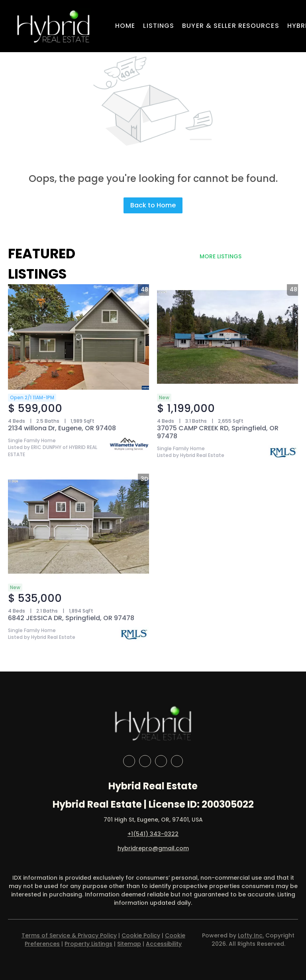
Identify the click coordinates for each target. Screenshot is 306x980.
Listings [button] (159, 26)
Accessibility (164, 944)
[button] (53, 26)
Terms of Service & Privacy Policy (69, 935)
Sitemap (129, 944)
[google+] (177, 761)
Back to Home (153, 205)
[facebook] (129, 761)
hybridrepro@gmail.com (153, 848)
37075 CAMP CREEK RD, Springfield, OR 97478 (218, 432)
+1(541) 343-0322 (153, 834)
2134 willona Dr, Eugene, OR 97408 (62, 428)
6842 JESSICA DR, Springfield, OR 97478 (71, 618)
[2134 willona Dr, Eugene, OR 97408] (78, 337)
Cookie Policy (141, 935)
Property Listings (88, 944)
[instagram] (161, 761)
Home (125, 26)
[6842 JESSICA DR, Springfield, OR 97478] (78, 527)
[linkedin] (145, 761)
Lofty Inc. (251, 935)
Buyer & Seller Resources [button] (230, 26)
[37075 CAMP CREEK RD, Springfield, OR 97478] (228, 337)
